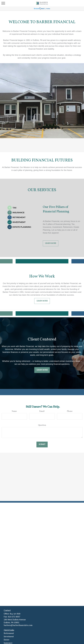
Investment (9, 637)
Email (42, 411)
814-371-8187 (15, 614)
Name (14, 411)
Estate (7, 640)
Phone (70, 411)
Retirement (9, 633)
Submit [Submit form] (42, 444)
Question (42, 425)
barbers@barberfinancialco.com (18, 625)
